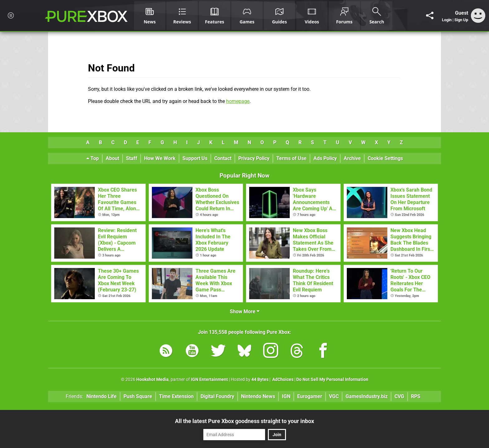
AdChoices (282, 380)
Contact (223, 158)
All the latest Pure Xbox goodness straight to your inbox (244, 421)
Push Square (138, 396)
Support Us (195, 158)
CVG (399, 396)
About (112, 158)
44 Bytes (260, 380)
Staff (132, 158)
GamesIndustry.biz (367, 396)
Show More (245, 312)
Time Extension (176, 396)
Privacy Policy (254, 158)
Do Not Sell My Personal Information (332, 380)
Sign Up (461, 20)
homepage (238, 101)
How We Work (160, 158)
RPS (416, 396)
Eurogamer (310, 396)
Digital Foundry (217, 396)
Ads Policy (325, 158)
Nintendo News (258, 396)
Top (93, 158)
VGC (334, 396)
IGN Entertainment (209, 380)
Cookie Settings (385, 158)
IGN (286, 396)
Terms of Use (291, 158)
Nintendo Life (102, 396)
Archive (352, 158)
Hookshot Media (153, 380)
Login (447, 20)
